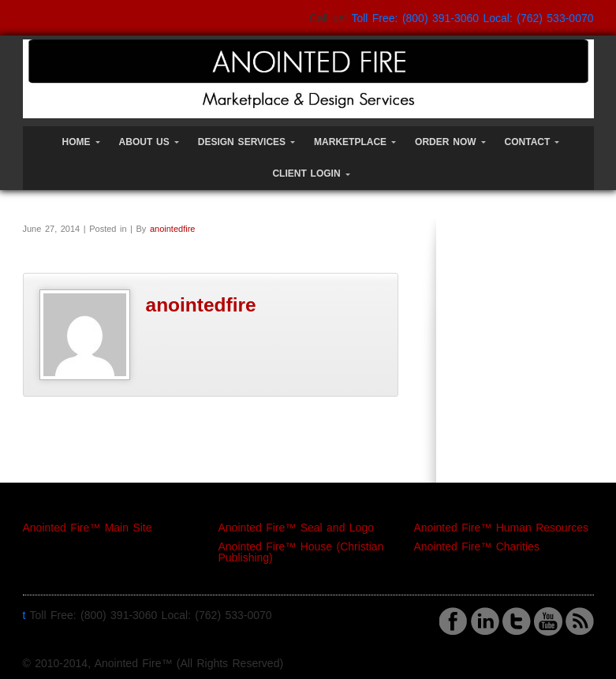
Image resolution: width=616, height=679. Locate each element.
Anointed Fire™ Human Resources (502, 528)
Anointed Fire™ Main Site (88, 528)
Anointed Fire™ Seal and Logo (296, 528)
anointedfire (173, 229)
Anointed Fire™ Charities (477, 547)
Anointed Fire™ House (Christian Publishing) (301, 552)
